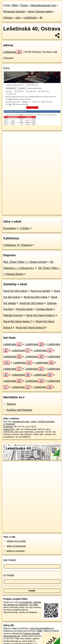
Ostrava (8, 18)
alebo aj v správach (16, 551)
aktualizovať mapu (21, 422)
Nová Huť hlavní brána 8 (30, 328)
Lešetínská (30, 18)
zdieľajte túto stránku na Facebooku (22, 603)
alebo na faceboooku (16, 546)
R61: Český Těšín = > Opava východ (25, 262)
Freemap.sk (43, 210)
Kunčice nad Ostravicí (19, 410)
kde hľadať (10, 560)
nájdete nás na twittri (16, 541)
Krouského (10, 228)
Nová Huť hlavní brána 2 (41, 315)
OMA (15, 5)
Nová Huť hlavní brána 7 (18, 321)
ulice (18, 18)
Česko (24, 5)
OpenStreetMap (26, 210)
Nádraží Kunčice (13, 315)
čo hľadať (9, 575)
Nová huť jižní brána (15, 291)
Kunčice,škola (24, 309)
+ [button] (8, 138)
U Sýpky (25, 228)
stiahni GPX (9, 429)
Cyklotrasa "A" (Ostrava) (18, 245)
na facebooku (26, 602)
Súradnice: (8, 427)
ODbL (40, 631)
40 (41, 18)
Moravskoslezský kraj (43, 5)
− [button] (8, 143)
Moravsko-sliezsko (14, 12)
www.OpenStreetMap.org (42, 628)
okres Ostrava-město (40, 12)
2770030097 (9, 424)
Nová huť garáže (40, 291)
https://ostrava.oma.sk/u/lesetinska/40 (19, 212)
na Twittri (34, 605)
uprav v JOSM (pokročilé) (43, 422)
